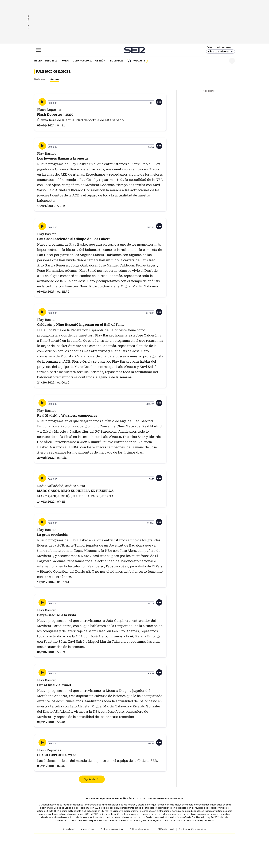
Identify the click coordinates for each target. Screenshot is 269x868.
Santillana (125, 838)
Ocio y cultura (82, 61)
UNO (117, 843)
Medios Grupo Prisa (64, 850)
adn (184, 838)
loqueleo (171, 848)
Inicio (38, 61)
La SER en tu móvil (164, 829)
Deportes (51, 61)
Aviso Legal (69, 829)
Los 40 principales (109, 838)
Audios (55, 79)
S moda (156, 848)
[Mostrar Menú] (38, 50)
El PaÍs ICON (141, 848)
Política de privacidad (112, 829)
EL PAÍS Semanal (167, 843)
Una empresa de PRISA (64, 841)
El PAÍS (93, 838)
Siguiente (90, 779)
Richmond (92, 848)
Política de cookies (140, 829)
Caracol (197, 838)
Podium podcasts (126, 848)
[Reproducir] (42, 102)
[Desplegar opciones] (159, 102)
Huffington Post (99, 843)
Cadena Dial (154, 843)
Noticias (40, 79)
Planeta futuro (181, 843)
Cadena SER (134, 50)
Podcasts (139, 61)
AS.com (173, 838)
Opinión (100, 61)
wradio (128, 843)
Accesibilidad (88, 829)
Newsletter (223, 61)
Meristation (188, 848)
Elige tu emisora (218, 52)
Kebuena (196, 843)
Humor (65, 61)
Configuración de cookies (193, 829)
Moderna (110, 848)
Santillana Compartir (144, 838)
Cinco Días (141, 843)
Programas (116, 61)
